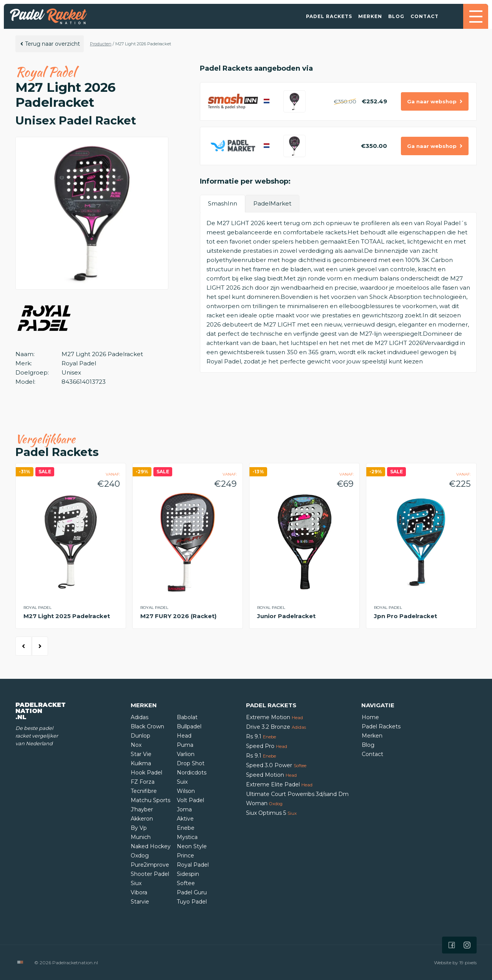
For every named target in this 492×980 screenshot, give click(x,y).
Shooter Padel (150, 874)
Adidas (140, 717)
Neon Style (192, 846)
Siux (136, 883)
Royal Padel (193, 865)
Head (184, 736)
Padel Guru (192, 892)
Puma (185, 745)
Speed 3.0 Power (276, 765)
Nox (136, 745)
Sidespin (188, 874)
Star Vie (141, 754)
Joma (184, 809)
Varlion (186, 754)
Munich (141, 837)
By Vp (139, 828)
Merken (370, 16)
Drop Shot (191, 763)
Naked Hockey (151, 846)
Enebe (186, 828)
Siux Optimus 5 (271, 813)
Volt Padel (190, 800)
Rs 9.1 (261, 736)
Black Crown (147, 726)
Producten (101, 44)
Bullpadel (189, 726)
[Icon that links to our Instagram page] (467, 945)
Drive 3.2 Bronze (276, 727)
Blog (396, 16)
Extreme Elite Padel (279, 784)
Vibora (139, 892)
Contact (425, 16)
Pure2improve (150, 865)
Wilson (186, 791)
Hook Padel (146, 773)
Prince (185, 856)
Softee (186, 883)
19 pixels (468, 963)
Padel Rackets (329, 16)
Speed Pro (267, 746)
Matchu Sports (150, 800)
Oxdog (140, 856)
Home (370, 717)
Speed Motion (271, 775)
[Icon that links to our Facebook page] (452, 945)
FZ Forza (143, 782)
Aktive (185, 819)
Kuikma (141, 763)
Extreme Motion (274, 717)
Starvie (140, 902)
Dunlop (140, 736)
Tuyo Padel (192, 902)
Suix (182, 782)
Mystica (187, 837)
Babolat (187, 717)
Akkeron (142, 819)
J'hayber (142, 809)
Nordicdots (192, 773)
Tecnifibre (144, 791)
